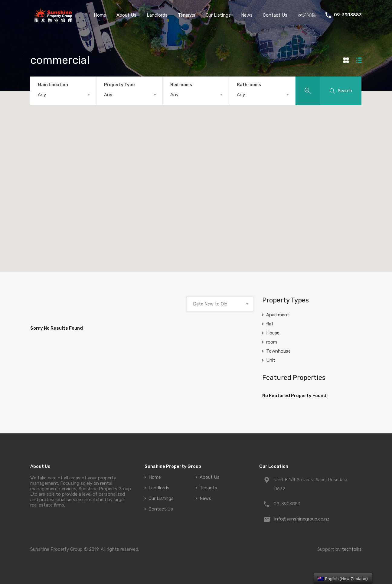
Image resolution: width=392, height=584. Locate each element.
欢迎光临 (307, 15)
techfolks (352, 549)
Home (100, 15)
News (247, 15)
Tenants (187, 15)
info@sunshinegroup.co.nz (302, 519)
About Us (126, 15)
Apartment (278, 315)
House (273, 333)
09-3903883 (348, 15)
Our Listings (218, 15)
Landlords (157, 15)
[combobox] (63, 95)
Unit (271, 360)
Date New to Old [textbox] (210, 304)
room (272, 342)
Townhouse (278, 351)
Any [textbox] (42, 95)
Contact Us (275, 15)
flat (270, 324)
